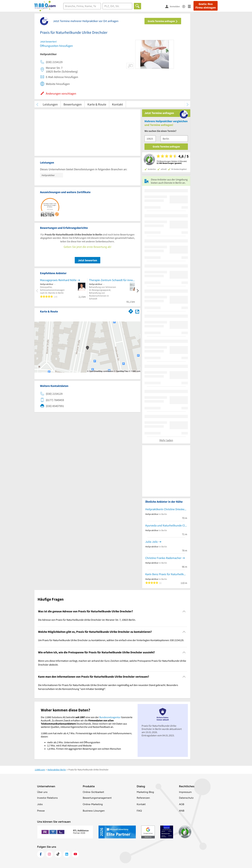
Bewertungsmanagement (97, 798)
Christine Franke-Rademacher (163, 558)
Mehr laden (166, 440)
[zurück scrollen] (37, 104)
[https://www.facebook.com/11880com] (41, 854)
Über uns (42, 792)
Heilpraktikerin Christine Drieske (165, 509)
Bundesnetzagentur (110, 717)
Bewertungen (73, 104)
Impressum (185, 792)
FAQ (139, 811)
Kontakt (117, 104)
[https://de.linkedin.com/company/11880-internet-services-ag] (67, 854)
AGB (182, 804)
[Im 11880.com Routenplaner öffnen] (131, 311)
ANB (182, 811)
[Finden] (137, 6)
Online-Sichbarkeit (93, 792)
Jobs (40, 804)
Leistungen (50, 104)
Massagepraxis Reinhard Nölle (58, 280)
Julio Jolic (152, 542)
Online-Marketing (93, 804)
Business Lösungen (94, 811)
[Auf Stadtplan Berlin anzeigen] (137, 311)
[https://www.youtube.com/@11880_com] (75, 854)
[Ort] (117, 6)
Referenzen (143, 798)
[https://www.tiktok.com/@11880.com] (58, 854)
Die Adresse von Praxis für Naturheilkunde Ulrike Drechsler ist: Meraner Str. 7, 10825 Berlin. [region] (87, 620)
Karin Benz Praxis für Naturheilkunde (166, 574)
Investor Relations (47, 798)
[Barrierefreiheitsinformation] (185, 6)
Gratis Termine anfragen (163, 21)
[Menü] (191, 6)
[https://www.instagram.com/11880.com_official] (49, 854)
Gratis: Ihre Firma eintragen (206, 6)
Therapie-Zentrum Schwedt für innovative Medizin (112, 280)
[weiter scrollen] (187, 104)
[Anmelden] (174, 6)
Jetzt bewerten (88, 260)
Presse (41, 811)
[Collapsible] (184, 611)
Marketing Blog (145, 792)
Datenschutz (186, 798)
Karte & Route (97, 104)
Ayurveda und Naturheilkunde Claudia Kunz (166, 525)
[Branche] (82, 6)
